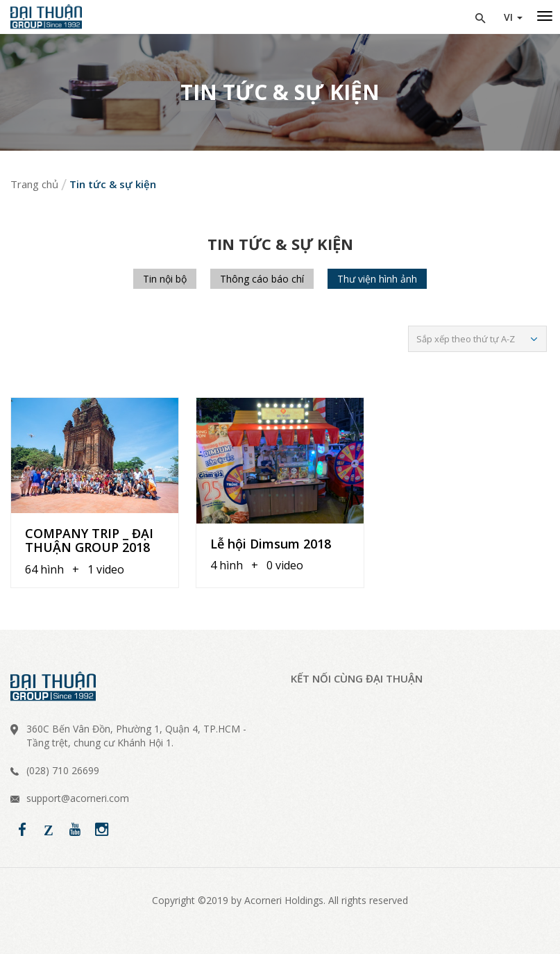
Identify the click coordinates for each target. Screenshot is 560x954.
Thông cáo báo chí (262, 279)
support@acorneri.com (78, 798)
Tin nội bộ (165, 279)
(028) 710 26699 (63, 770)
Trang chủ (34, 184)
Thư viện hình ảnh (377, 279)
